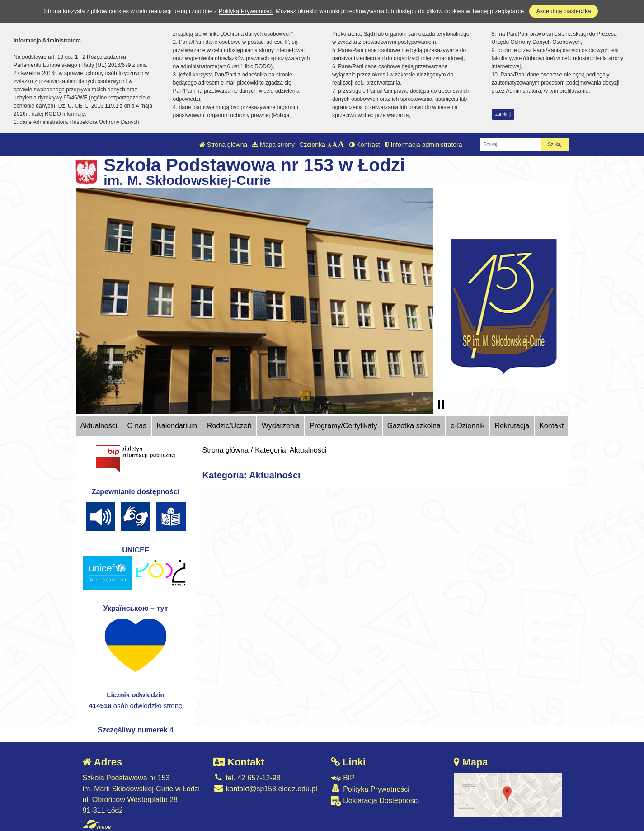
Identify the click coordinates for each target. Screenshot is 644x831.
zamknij (503, 114)
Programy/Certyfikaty (343, 426)
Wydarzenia (281, 426)
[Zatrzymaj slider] (441, 405)
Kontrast (365, 145)
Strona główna (223, 145)
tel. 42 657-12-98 (247, 778)
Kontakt (551, 426)
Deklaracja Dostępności (375, 801)
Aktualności (99, 426)
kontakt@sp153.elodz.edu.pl (265, 789)
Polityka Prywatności (370, 789)
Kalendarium (177, 426)
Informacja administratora (423, 145)
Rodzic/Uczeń (229, 426)
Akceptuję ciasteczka (563, 11)
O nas (137, 426)
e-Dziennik (468, 426)
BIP (343, 778)
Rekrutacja (512, 426)
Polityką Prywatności (246, 11)
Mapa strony (273, 145)
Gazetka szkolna (414, 426)
